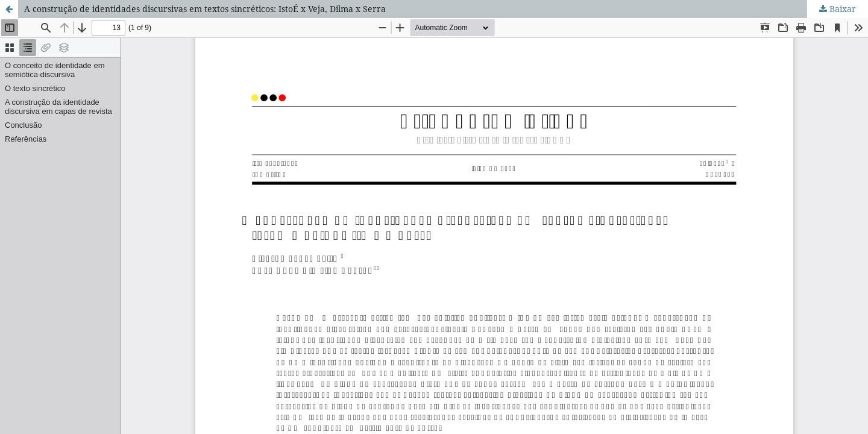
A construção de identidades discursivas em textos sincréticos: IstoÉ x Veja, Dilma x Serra (205, 9)
